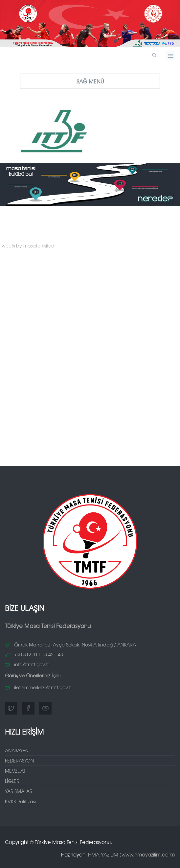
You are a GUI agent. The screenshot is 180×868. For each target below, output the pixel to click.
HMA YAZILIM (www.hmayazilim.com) (132, 854)
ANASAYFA (16, 750)
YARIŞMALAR (19, 791)
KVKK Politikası (20, 801)
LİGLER (12, 781)
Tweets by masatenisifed (27, 246)
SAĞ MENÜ (90, 81)
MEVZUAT (15, 771)
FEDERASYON (19, 761)
